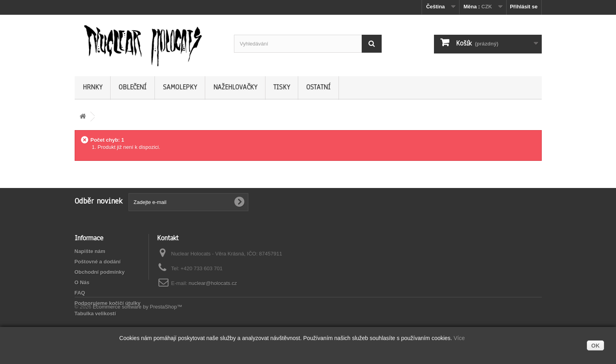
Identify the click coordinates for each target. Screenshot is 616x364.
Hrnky (92, 87)
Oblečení (133, 87)
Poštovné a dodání (98, 262)
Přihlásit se (524, 7)
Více (459, 338)
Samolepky (180, 87)
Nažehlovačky (235, 87)
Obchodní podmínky (100, 272)
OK (595, 346)
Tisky (282, 87)
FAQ (80, 293)
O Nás (82, 282)
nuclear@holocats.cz (213, 283)
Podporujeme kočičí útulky (108, 303)
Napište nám (90, 251)
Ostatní (318, 87)
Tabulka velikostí (95, 314)
